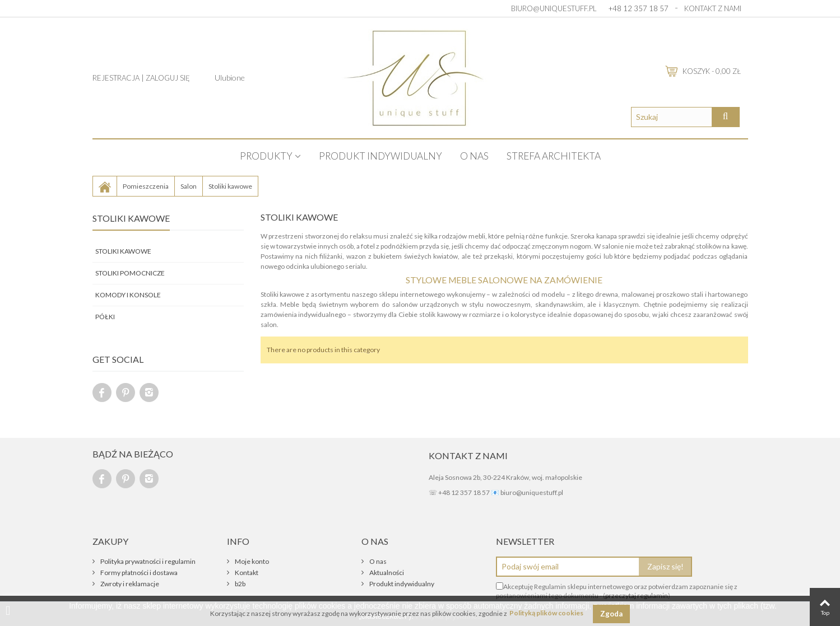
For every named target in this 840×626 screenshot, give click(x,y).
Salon (189, 186)
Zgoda (611, 614)
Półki (105, 317)
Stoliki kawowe (230, 186)
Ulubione (230, 78)
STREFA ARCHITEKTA (554, 156)
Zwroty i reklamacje (129, 584)
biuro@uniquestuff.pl (554, 8)
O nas (474, 156)
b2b (240, 584)
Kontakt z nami (713, 8)
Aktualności (386, 573)
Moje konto (251, 561)
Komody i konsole (128, 295)
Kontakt (246, 573)
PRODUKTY (266, 156)
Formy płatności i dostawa (138, 573)
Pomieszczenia (146, 186)
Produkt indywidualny (380, 156)
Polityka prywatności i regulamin (147, 561)
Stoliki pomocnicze (130, 273)
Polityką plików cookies (546, 613)
